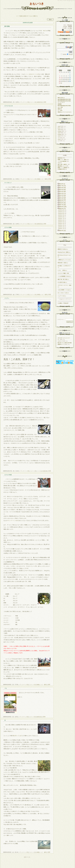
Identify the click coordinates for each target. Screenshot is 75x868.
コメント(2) (33, 179)
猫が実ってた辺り (18, 736)
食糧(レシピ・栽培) (42, 179)
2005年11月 (61, 212)
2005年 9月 (61, 215)
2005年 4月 (61, 224)
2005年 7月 (61, 219)
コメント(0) (33, 224)
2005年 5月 (61, 222)
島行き (45, 31)
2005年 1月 (61, 229)
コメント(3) (32, 852)
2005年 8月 (61, 217)
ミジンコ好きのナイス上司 (32, 74)
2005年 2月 (61, 227)
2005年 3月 (61, 225)
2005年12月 (61, 210)
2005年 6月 (61, 220)
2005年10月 (61, 213)
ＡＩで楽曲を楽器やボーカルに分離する (27, 16)
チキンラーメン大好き (13, 521)
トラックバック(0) (24, 102)
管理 (45, 102)
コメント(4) (33, 102)
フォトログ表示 (67, 30)
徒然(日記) (40, 102)
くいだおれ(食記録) (42, 471)
